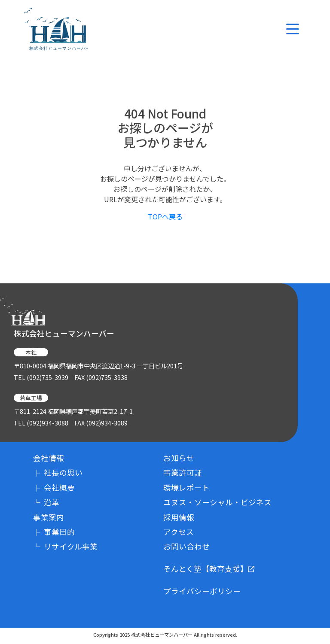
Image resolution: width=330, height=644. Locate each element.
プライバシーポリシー (202, 591)
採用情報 (179, 517)
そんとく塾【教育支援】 (209, 569)
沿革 (46, 502)
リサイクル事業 (65, 546)
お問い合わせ (186, 546)
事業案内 (49, 517)
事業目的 (54, 532)
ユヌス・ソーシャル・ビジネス (217, 502)
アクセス (179, 532)
